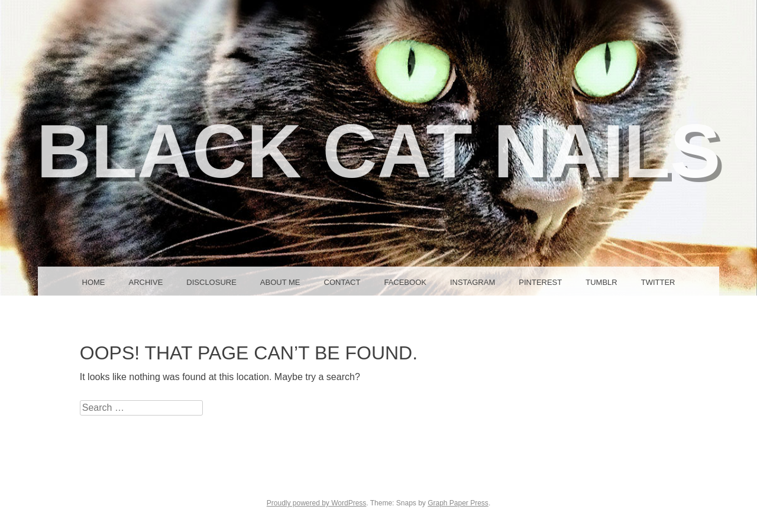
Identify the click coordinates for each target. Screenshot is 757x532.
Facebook (405, 282)
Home (94, 282)
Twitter (658, 282)
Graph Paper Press (458, 503)
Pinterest (540, 282)
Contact (342, 282)
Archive (146, 282)
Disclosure (211, 282)
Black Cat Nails (379, 151)
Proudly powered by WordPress (317, 503)
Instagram (473, 282)
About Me (280, 282)
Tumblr (601, 282)
